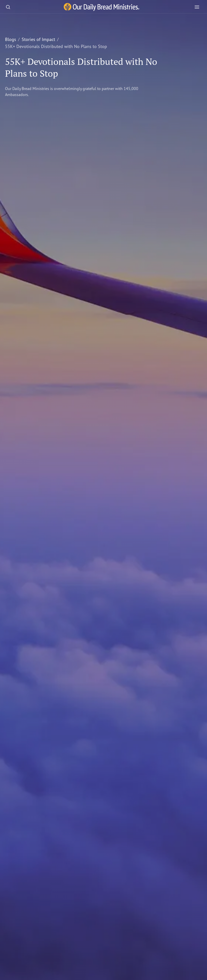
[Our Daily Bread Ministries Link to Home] (101, 7)
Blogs (11, 39)
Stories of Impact (38, 39)
